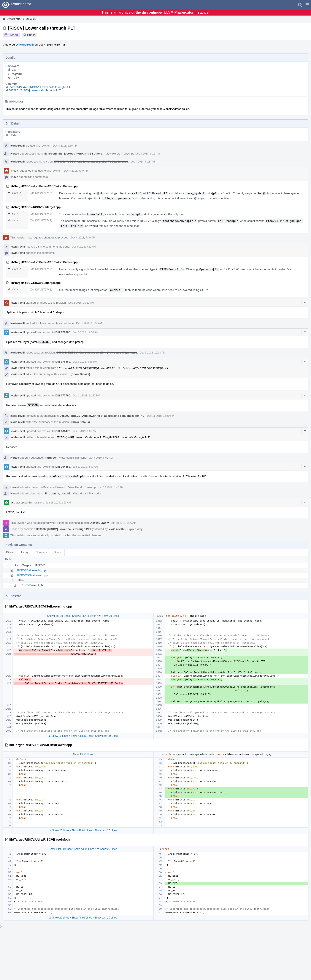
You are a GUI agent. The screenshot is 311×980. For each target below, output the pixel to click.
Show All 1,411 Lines (84, 616)
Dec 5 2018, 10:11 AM (81, 303)
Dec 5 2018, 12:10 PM (86, 332)
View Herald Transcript (120, 154)
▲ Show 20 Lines (58, 736)
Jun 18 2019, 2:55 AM (58, 503)
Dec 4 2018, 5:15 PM (65, 146)
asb (14, 70)
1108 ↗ (15, 193)
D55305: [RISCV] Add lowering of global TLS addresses (91, 162)
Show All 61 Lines (82, 830)
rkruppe (51, 458)
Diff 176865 (63, 332)
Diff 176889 (63, 362)
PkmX (80, 154)
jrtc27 (15, 78)
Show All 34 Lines (83, 754)
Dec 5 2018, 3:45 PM (85, 362)
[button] (307, 5)
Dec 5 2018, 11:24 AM (89, 323)
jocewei (69, 154)
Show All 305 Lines (82, 736)
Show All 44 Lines (84, 849)
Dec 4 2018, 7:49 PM (76, 171)
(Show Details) (80, 374)
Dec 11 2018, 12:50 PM (86, 396)
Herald (15, 154)
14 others (96, 154)
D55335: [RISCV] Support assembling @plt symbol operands (97, 353)
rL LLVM (11, 135)
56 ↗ (13, 220)
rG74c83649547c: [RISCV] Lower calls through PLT (38, 87)
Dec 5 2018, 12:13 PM (153, 353)
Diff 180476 (63, 431)
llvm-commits (54, 154)
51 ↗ (13, 214)
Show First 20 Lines (58, 616)
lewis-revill (27, 45)
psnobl (65, 493)
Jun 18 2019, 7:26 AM (124, 523)
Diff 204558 (63, 467)
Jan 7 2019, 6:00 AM (85, 431)
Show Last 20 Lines (106, 736)
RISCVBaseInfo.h (32, 585)
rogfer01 (17, 74)
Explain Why (135, 529)
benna (55, 493)
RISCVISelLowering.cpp (32, 570)
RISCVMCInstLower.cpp (32, 575)
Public (31, 35)
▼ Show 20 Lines (109, 616)
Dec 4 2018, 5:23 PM (143, 162)
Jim (47, 493)
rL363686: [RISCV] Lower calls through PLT (33, 90)
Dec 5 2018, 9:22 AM (84, 247)
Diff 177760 (63, 395)
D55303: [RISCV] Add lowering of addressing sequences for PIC (102, 416)
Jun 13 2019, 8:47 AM (85, 467)
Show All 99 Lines (82, 918)
